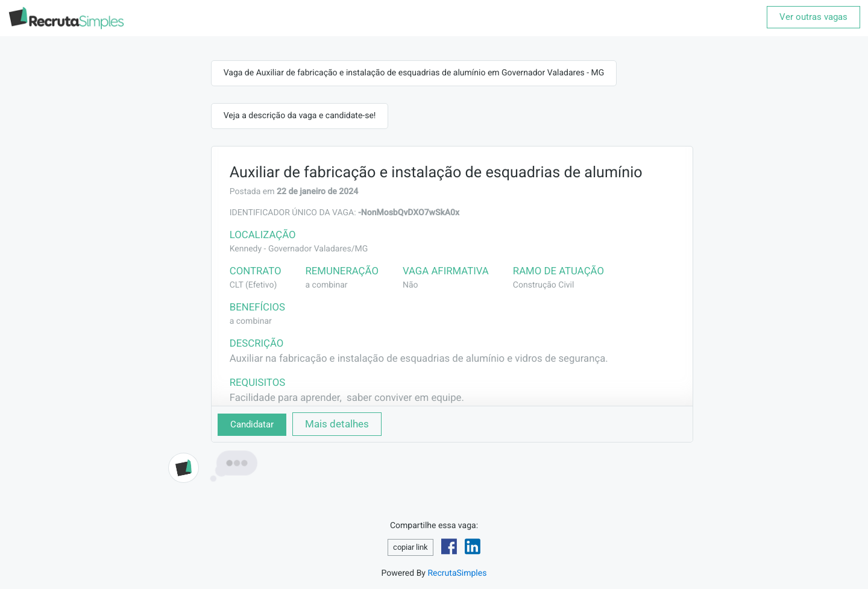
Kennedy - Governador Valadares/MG (299, 249)
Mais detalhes (337, 424)
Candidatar (252, 424)
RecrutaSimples (457, 573)
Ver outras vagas (813, 17)
